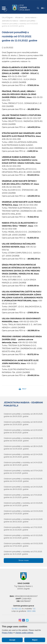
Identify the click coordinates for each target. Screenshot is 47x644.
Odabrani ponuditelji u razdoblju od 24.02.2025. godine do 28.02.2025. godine (23, 520)
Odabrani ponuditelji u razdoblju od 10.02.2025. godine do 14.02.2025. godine (23, 537)
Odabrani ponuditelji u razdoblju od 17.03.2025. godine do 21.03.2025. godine (23, 496)
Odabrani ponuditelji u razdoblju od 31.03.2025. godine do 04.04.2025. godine (23, 480)
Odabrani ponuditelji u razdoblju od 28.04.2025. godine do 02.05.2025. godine (23, 448)
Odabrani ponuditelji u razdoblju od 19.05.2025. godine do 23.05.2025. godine (23, 423)
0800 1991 (31, 611)
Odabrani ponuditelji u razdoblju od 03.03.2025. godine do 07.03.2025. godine (23, 512)
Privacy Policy (7, 633)
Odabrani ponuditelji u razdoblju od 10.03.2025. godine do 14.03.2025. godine (23, 504)
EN (43, 8)
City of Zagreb (7, 18)
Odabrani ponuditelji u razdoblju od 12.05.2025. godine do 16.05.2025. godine (23, 431)
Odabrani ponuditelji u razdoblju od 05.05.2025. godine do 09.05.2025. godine (23, 439)
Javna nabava (31, 18)
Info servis (19, 18)
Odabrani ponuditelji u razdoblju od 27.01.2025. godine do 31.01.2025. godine (23, 553)
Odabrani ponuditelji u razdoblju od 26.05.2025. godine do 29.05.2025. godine (23, 415)
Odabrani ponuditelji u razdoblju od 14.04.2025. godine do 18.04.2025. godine (23, 464)
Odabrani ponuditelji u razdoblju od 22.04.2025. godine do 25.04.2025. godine (23, 456)
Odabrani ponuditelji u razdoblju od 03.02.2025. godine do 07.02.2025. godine (23, 545)
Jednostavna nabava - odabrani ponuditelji (18, 21)
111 (34, 609)
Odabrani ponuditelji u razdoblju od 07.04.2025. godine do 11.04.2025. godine (23, 472)
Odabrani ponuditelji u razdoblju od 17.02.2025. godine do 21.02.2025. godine (23, 529)
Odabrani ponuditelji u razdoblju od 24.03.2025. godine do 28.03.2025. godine (23, 488)
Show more (24, 560)
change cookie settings (24, 633)
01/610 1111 (17, 609)
